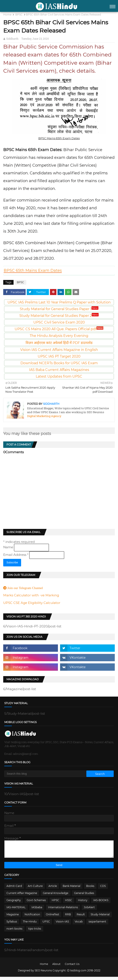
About (56, 967)
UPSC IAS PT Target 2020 (59, 356)
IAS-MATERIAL (16, 910)
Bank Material (71, 889)
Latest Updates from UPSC (59, 376)
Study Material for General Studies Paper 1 (59, 309)
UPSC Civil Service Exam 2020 (59, 322)
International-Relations (63, 910)
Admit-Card (14, 889)
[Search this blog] (45, 774)
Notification (32, 918)
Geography (14, 903)
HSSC (69, 903)
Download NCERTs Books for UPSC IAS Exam (59, 363)
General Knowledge (56, 896)
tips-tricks (35, 932)
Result (81, 918)
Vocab (79, 925)
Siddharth (12, 39)
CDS (103, 889)
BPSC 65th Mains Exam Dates (33, 270)
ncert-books (14, 932)
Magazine (13, 918)
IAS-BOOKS (101, 903)
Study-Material (100, 918)
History (83, 903)
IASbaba (37, 910)
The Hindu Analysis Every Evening (59, 336)
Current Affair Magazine (22, 896)
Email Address (16, 555)
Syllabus (12, 925)
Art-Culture (35, 889)
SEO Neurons (43, 974)
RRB (68, 918)
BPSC (19, 15)
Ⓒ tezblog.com (77, 974)
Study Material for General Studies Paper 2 (59, 316)
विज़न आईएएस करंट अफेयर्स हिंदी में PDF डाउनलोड (59, 343)
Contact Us (72, 967)
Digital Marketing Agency (44, 416)
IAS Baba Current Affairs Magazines (59, 370)
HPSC (55, 903)
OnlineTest (53, 918)
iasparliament (97, 925)
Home (7, 15)
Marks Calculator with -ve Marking (31, 595)
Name (9, 547)
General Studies (84, 896)
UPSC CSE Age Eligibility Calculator (32, 603)
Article (53, 889)
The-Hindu (30, 925)
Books (90, 889)
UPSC (46, 925)
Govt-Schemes (36, 903)
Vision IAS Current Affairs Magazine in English (59, 350)
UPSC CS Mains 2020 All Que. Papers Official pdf (59, 329)
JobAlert (89, 910)
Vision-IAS (62, 925)
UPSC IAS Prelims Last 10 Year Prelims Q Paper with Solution (59, 302)
